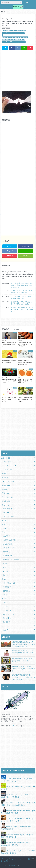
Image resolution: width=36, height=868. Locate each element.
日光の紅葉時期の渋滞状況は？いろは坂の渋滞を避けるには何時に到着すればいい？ (22, 285)
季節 (5, 528)
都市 (5, 477)
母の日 (7, 622)
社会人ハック (8, 517)
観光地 (6, 474)
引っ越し (6, 501)
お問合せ (27, 2)
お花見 (7, 606)
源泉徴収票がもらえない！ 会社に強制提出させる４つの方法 (22, 292)
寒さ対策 (8, 556)
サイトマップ (6, 859)
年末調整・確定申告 (11, 559)
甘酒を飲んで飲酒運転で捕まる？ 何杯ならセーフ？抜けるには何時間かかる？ (22, 310)
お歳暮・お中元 (10, 540)
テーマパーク (8, 470)
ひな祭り (7, 610)
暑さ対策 (7, 587)
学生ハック (7, 497)
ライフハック (8, 481)
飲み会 (6, 524)
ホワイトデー (9, 614)
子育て (5, 493)
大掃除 (7, 552)
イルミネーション (9, 466)
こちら (14, 726)
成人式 (7, 567)
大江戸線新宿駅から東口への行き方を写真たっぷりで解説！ (22, 297)
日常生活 (6, 513)
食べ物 (6, 520)
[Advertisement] (18, 70)
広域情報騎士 (12, 865)
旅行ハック (7, 505)
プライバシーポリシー (19, 859)
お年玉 (7, 536)
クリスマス (8, 544)
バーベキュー (9, 583)
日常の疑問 (7, 509)
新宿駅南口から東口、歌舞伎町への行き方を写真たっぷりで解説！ (22, 303)
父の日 (7, 591)
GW (6, 602)
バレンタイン (9, 548)
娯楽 (5, 489)
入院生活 (6, 485)
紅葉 (6, 630)
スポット (6, 458)
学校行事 (7, 618)
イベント (6, 462)
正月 (6, 571)
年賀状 (7, 563)
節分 (6, 575)
